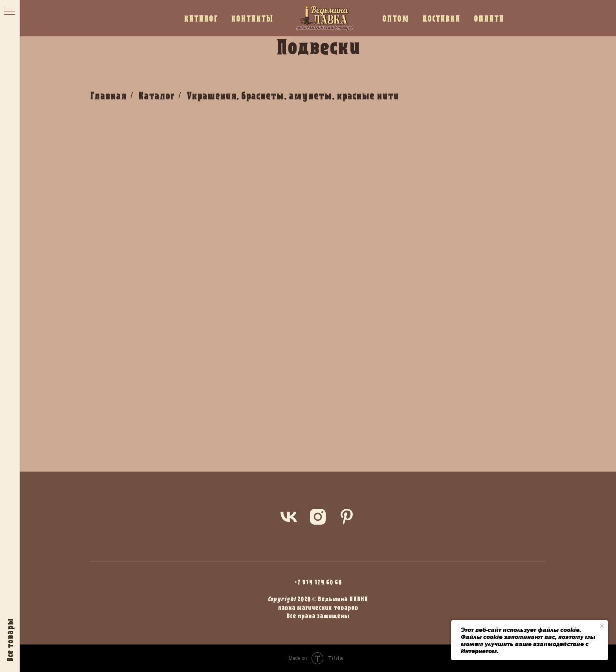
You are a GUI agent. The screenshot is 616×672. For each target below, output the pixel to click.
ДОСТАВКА (441, 18)
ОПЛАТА (489, 18)
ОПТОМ (396, 18)
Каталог (156, 95)
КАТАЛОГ (201, 18)
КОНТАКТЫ (252, 18)
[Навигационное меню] (10, 12)
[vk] (289, 517)
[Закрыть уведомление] (602, 626)
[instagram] (318, 517)
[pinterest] (347, 517)
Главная (108, 95)
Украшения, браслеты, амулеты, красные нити (292, 95)
